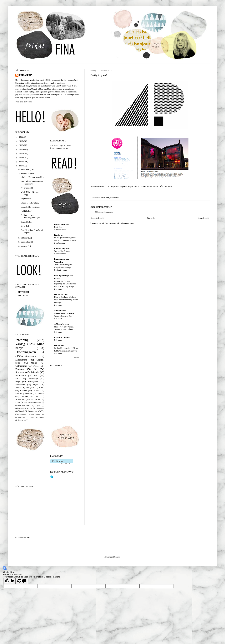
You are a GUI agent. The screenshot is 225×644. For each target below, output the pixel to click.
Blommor (32, 417)
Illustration (114, 198)
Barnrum (20, 369)
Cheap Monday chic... (30, 203)
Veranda (21, 411)
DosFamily (59, 345)
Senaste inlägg (97, 218)
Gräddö (42, 417)
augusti (25, 246)
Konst (42, 387)
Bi (38, 414)
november (26, 173)
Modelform (20, 385)
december (26, 169)
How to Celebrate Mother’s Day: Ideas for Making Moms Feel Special (66, 300)
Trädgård (30, 387)
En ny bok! (25, 226)
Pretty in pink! (27, 188)
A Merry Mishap (62, 324)
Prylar (36, 385)
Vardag (20, 344)
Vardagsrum (33, 381)
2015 (21, 137)
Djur (40, 402)
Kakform (58, 235)
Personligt (33, 379)
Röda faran (59, 227)
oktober (25, 238)
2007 (21, 166)
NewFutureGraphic (150, 187)
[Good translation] (9, 581)
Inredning (22, 340)
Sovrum (41, 393)
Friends (35, 372)
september (26, 242)
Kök (18, 379)
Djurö (38, 405)
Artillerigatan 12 (30, 396)
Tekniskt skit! (26, 222)
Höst (28, 405)
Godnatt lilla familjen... (30, 207)
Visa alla (76, 357)
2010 (21, 153)
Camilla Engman (62, 248)
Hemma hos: (33, 411)
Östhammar (21, 366)
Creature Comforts (63, 337)
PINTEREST (24, 292)
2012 (21, 145)
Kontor (29, 408)
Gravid (18, 405)
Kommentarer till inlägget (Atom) (119, 223)
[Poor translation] (22, 581)
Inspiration (21, 375)
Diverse (36, 391)
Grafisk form (104, 198)
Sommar (20, 372)
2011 (21, 149)
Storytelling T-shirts (62, 251)
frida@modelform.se (59, 148)
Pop (36, 375)
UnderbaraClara (62, 224)
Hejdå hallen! (26, 211)
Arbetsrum (20, 399)
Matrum (28, 393)
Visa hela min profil (24, 102)
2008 (21, 162)
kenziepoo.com (61, 294)
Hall (26, 402)
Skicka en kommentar (104, 212)
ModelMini (21, 360)
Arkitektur (36, 399)
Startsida (151, 218)
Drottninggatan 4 (30, 352)
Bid (43, 414)
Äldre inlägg (203, 218)
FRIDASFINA (26, 75)
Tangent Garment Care (63, 316)
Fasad (18, 402)
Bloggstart (22, 417)
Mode (34, 363)
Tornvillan (40, 408)
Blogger (117, 557)
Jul (36, 369)
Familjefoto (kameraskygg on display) (32, 182)
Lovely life (22, 414)
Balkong (31, 414)
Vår (43, 411)
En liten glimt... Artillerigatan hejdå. (31, 216)
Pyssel (36, 366)
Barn (33, 402)
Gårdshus (19, 408)
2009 (21, 157)
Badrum (24, 391)
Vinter (18, 387)
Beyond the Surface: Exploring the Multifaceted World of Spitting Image (65, 284)
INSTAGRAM (24, 296)
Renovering (22, 420)
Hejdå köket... (27, 199)
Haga (18, 381)
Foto (17, 393)
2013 (21, 141)
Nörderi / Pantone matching (32, 177)
